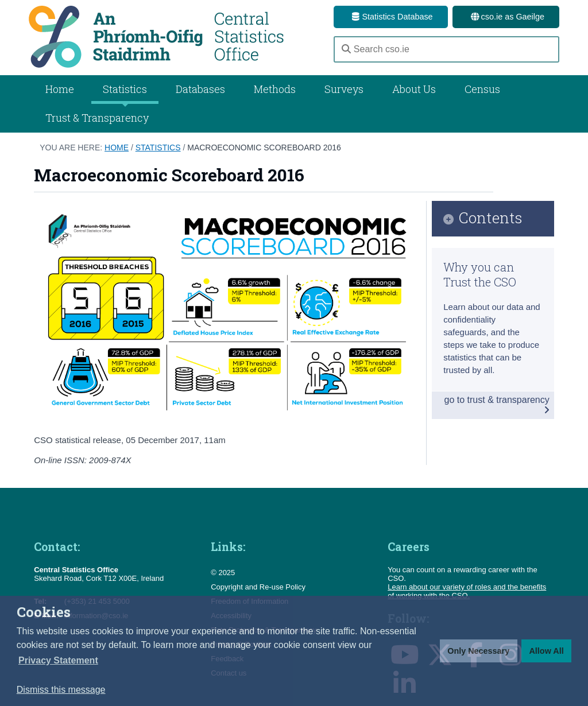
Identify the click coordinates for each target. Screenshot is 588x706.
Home (60, 89)
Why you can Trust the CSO (480, 274)
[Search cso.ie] (446, 49)
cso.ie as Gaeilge (506, 17)
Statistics (158, 148)
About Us (414, 89)
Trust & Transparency (97, 118)
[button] (58, 661)
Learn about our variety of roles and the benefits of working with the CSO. (467, 591)
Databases (200, 89)
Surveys (344, 89)
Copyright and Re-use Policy (258, 587)
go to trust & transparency (497, 405)
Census (482, 89)
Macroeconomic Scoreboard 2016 (264, 148)
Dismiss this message (61, 690)
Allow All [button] (546, 651)
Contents (491, 218)
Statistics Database (390, 17)
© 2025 (223, 573)
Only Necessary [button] (478, 651)
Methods (275, 89)
